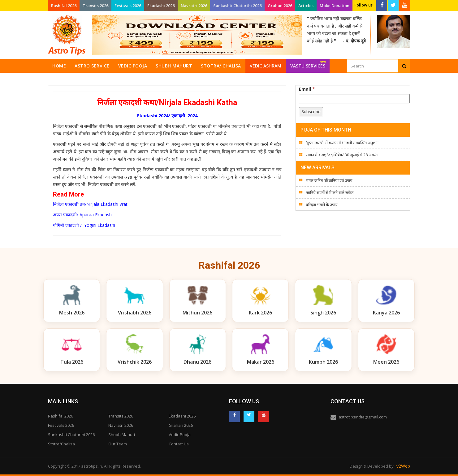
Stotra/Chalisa (61, 444)
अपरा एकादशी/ (66, 215)
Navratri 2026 (194, 6)
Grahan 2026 (280, 6)
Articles (306, 6)
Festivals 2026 (128, 6)
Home (59, 66)
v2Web (403, 466)
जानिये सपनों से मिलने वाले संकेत (330, 193)
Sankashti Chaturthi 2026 (237, 6)
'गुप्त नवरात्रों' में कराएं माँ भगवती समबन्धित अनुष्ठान (342, 143)
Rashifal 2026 (64, 6)
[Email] (354, 99)
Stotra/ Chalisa (221, 66)
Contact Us (179, 444)
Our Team (118, 444)
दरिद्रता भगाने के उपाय (322, 205)
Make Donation (335, 6)
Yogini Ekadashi (98, 225)
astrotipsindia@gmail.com (363, 417)
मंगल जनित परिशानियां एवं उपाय (329, 180)
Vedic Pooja (133, 66)
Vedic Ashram (266, 66)
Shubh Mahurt (174, 66)
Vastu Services (308, 64)
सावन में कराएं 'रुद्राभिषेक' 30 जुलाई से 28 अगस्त (342, 155)
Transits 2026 (95, 6)
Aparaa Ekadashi (97, 215)
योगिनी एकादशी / (67, 225)
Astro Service (92, 66)
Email (307, 89)
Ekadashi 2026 (161, 6)
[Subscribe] (311, 112)
